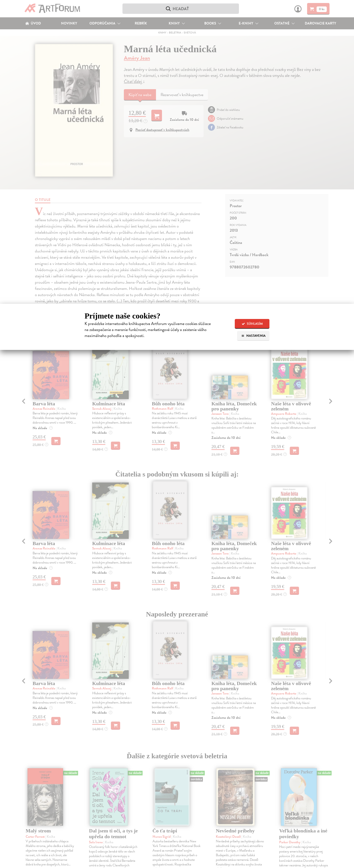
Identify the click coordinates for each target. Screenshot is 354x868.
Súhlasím (252, 324)
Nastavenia (253, 336)
